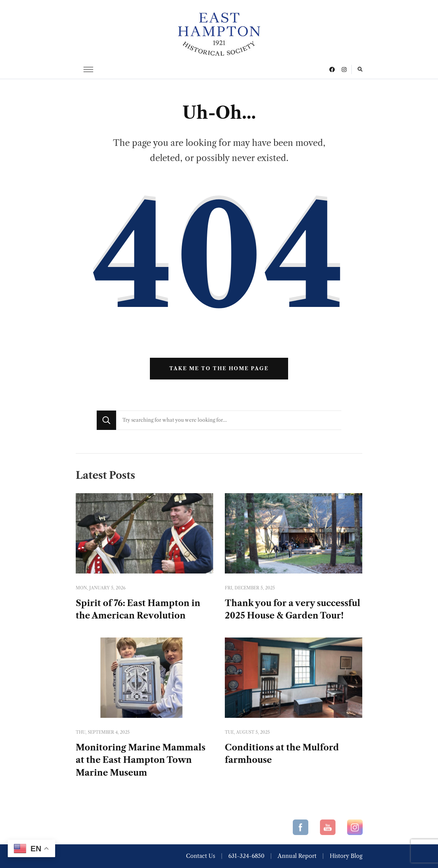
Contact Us (201, 856)
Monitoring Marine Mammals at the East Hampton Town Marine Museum (141, 760)
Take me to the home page (219, 368)
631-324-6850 (246, 856)
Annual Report (297, 856)
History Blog (346, 856)
